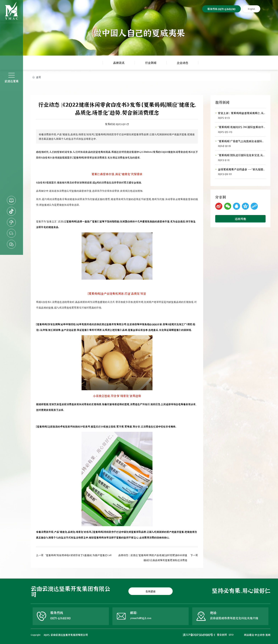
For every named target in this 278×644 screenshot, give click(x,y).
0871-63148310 (60, 618)
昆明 (268, 635)
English (251, 9)
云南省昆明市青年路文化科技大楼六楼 (234, 618)
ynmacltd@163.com (141, 618)
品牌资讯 (119, 63)
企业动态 (182, 63)
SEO (231, 635)
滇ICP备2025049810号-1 (199, 635)
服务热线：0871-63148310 (221, 9)
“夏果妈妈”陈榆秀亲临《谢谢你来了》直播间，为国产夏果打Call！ (78, 555)
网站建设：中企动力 (254, 635)
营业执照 (222, 635)
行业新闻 (151, 63)
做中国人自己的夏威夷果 (139, 32)
